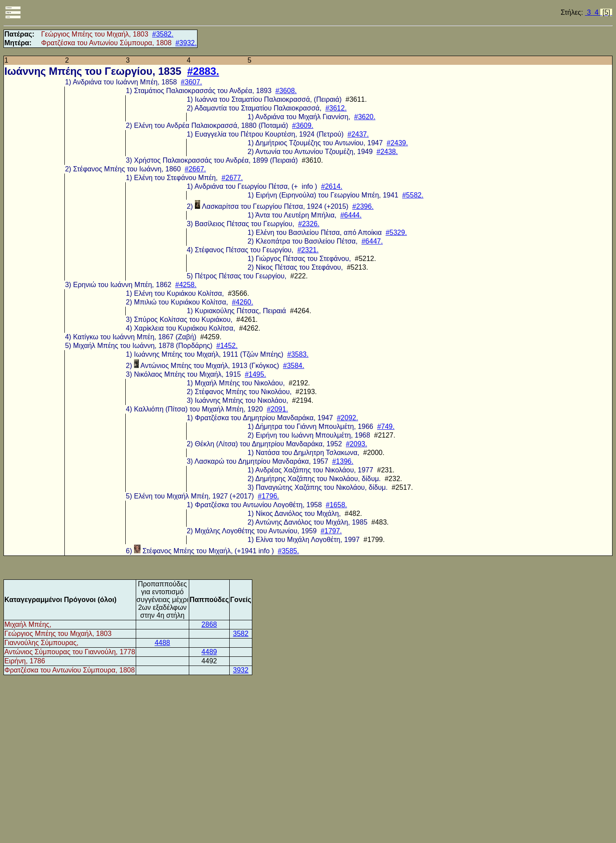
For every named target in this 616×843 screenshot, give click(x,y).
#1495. (256, 374)
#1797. (331, 531)
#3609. (303, 125)
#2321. (308, 250)
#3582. (163, 34)
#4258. (186, 285)
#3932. (186, 43)
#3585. (288, 551)
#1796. (269, 496)
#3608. (286, 91)
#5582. (413, 195)
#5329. (396, 232)
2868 (209, 624)
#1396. (343, 461)
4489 (209, 652)
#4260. (243, 302)
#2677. (232, 178)
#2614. (332, 186)
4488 (162, 643)
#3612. (336, 108)
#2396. (363, 206)
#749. (386, 427)
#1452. (227, 346)
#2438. (387, 152)
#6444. (351, 215)
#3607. (192, 82)
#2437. (358, 134)
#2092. (347, 418)
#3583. (298, 354)
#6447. (372, 241)
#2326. (309, 224)
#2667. (196, 169)
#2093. (357, 444)
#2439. (397, 143)
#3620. (365, 117)
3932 (241, 670)
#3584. (293, 366)
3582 (241, 634)
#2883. (203, 71)
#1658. (336, 505)
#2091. (277, 409)
